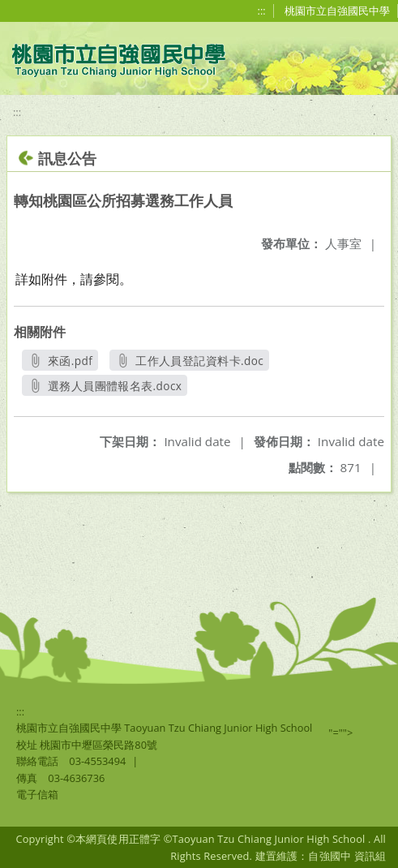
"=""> (340, 733)
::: (262, 11)
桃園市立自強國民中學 (337, 11)
